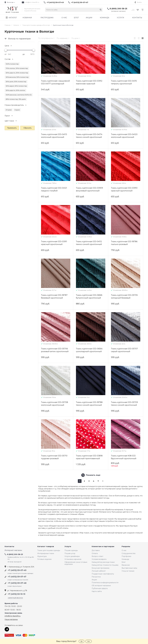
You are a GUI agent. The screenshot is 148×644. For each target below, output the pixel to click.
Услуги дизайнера (72, 556)
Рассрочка (96, 577)
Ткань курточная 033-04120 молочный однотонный (124, 136)
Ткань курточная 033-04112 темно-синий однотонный (89, 243)
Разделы (126, 547)
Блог (124, 562)
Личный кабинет (99, 571)
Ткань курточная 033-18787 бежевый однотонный (54, 296)
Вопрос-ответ (97, 556)
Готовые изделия (44, 559)
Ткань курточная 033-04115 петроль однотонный (124, 82)
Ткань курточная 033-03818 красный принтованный (89, 457)
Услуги (68, 547)
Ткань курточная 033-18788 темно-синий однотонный (89, 404)
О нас (124, 550)
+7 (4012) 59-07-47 (80, 2)
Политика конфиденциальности (105, 583)
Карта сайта (97, 591)
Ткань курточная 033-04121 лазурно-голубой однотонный (54, 191)
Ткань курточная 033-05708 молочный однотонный (55, 404)
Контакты (9, 547)
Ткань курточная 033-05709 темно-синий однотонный (124, 404)
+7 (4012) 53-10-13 (16, 594)
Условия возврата (99, 559)
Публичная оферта (100, 588)
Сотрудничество (129, 553)
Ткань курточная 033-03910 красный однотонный (124, 189)
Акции (94, 580)
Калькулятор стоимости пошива (105, 565)
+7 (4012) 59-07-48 (17, 583)
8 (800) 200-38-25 (118, 9)
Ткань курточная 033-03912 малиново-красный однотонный (89, 84)
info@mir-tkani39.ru (32, 2)
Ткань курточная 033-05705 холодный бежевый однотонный (124, 298)
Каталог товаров (46, 547)
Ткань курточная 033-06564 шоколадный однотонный (89, 350)
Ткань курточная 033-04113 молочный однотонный (54, 136)
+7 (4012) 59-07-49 (55, 2)
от (6, 54)
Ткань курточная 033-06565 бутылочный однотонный (89, 296)
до (24, 54)
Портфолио (126, 556)
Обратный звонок (15, 598)
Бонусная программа (100, 568)
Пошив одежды (71, 550)
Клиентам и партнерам (103, 547)
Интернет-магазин (13, 550)
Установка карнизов (73, 559)
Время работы (11, 603)
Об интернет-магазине (101, 586)
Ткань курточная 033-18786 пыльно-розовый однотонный (124, 244)
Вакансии (126, 565)
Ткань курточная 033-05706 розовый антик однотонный (55, 350)
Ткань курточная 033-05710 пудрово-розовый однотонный (54, 459)
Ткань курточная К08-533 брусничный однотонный (124, 457)
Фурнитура (42, 556)
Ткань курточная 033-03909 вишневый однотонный (89, 189)
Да (82, 641)
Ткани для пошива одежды (49, 550)
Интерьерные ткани (46, 553)
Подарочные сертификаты (103, 574)
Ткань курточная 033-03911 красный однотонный (54, 243)
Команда (125, 559)
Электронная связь (13, 613)
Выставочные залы (129, 568)
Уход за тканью (128, 571)
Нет (89, 641)
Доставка (96, 550)
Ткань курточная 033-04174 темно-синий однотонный (89, 136)
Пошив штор (70, 553)
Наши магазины (11, 619)
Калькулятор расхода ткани (103, 562)
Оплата (95, 553)
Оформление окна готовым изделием (76, 563)
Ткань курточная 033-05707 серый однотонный (124, 350)
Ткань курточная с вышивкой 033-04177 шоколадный (55, 82)
